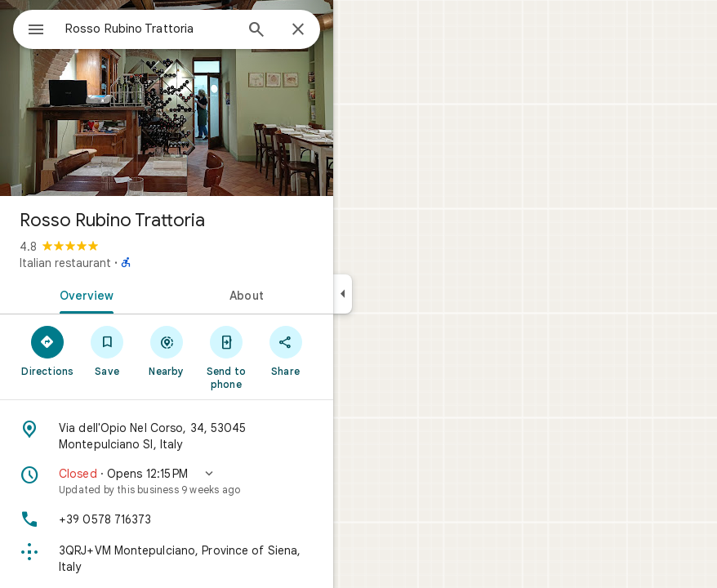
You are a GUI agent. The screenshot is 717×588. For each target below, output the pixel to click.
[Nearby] (167, 350)
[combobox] (149, 29)
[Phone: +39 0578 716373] (167, 519)
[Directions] (48, 350)
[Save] (107, 350)
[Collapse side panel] (343, 294)
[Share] (285, 350)
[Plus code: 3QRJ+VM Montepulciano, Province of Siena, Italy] (167, 559)
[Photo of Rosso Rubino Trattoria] (167, 98)
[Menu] (36, 31)
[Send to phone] (226, 357)
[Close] (298, 30)
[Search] (256, 31)
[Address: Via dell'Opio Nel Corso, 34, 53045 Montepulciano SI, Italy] (167, 436)
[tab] (83, 294)
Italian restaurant (65, 263)
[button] (167, 481)
